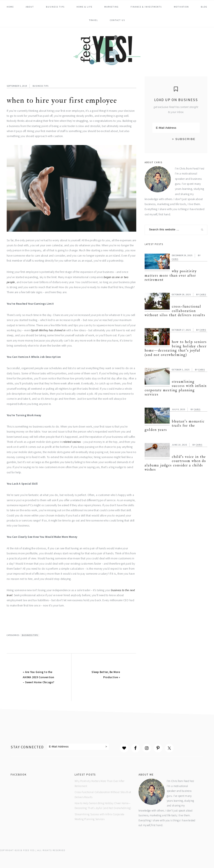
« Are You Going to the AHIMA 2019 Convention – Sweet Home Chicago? (39, 677)
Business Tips (41, 86)
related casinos (72, 442)
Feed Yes (107, 49)
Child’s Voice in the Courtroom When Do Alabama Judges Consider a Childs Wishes (175, 463)
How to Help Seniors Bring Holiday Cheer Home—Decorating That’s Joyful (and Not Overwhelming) (176, 348)
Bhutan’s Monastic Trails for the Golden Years (175, 426)
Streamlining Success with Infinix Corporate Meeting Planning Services (176, 388)
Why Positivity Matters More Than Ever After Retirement (171, 275)
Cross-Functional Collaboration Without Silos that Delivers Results (175, 311)
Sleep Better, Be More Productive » (106, 675)
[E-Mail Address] (176, 128)
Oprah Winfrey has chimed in (48, 330)
